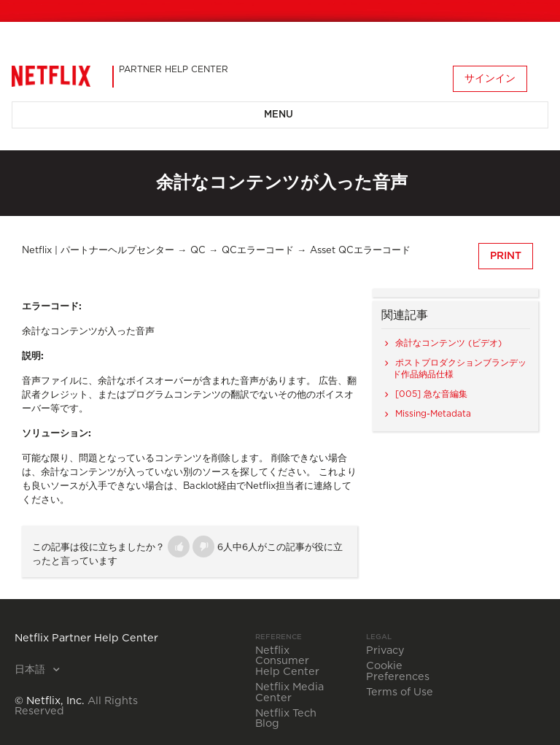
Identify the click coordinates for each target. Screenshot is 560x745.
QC (198, 251)
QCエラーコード (258, 251)
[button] (179, 547)
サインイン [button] (490, 79)
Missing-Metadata (433, 414)
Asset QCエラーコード (360, 251)
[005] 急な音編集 (431, 394)
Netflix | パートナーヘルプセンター (98, 251)
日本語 (31, 670)
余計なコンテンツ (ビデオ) (448, 343)
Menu (279, 115)
